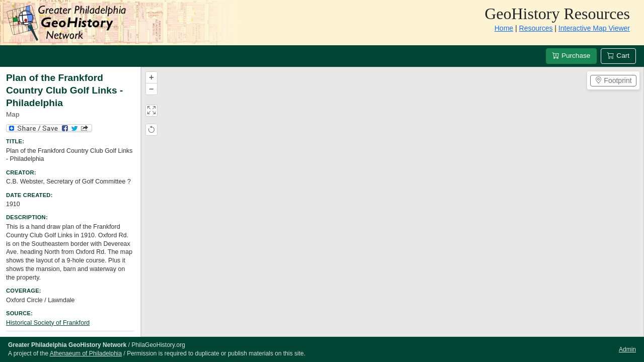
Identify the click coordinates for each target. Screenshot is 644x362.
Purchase (571, 56)
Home (504, 28)
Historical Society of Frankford (48, 323)
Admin (627, 349)
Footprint (613, 80)
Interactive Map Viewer (594, 28)
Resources (536, 28)
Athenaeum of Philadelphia (86, 353)
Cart (618, 56)
